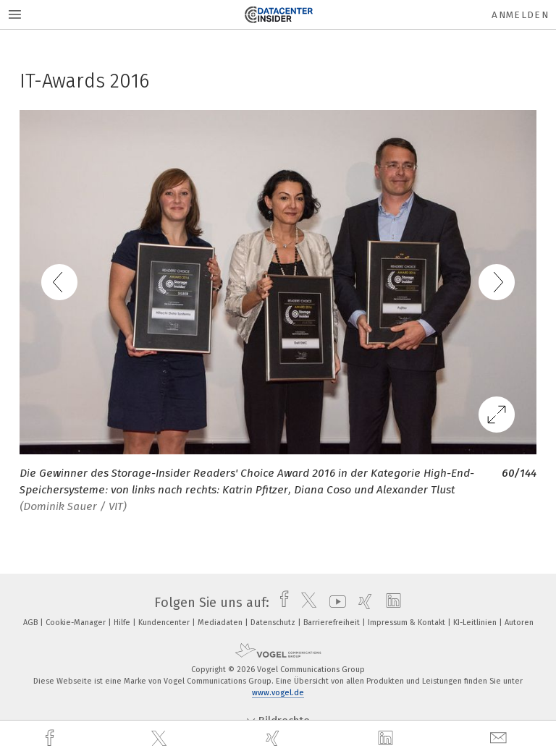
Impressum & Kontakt (408, 623)
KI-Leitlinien (476, 623)
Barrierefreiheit (333, 623)
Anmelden (520, 15)
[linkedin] (387, 739)
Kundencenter (165, 623)
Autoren (519, 623)
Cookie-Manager (77, 623)
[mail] (500, 738)
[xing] (274, 738)
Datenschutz (274, 623)
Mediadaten (221, 623)
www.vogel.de (278, 693)
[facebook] (51, 738)
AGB (31, 623)
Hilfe (123, 623)
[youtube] (334, 603)
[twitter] (161, 739)
